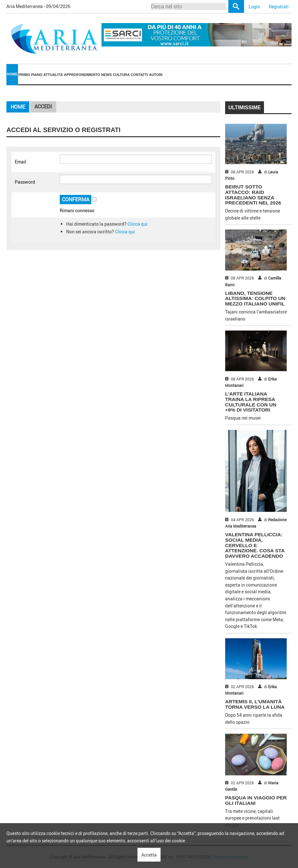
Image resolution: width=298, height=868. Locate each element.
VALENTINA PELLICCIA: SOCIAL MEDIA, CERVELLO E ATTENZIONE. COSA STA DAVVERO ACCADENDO (255, 545)
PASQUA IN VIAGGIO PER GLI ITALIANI (256, 800)
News (106, 75)
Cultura (121, 75)
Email (21, 162)
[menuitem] (12, 75)
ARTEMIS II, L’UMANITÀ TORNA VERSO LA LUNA (255, 704)
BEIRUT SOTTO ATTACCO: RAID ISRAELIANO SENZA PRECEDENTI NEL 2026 (253, 195)
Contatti (139, 75)
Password (25, 182)
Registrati (279, 7)
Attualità (53, 75)
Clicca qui (137, 224)
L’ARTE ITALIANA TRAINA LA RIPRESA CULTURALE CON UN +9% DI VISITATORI (251, 402)
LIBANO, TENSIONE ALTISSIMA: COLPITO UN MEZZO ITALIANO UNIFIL (255, 299)
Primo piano (31, 75)
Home (12, 74)
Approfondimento (82, 75)
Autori (156, 75)
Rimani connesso (77, 210)
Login (254, 7)
